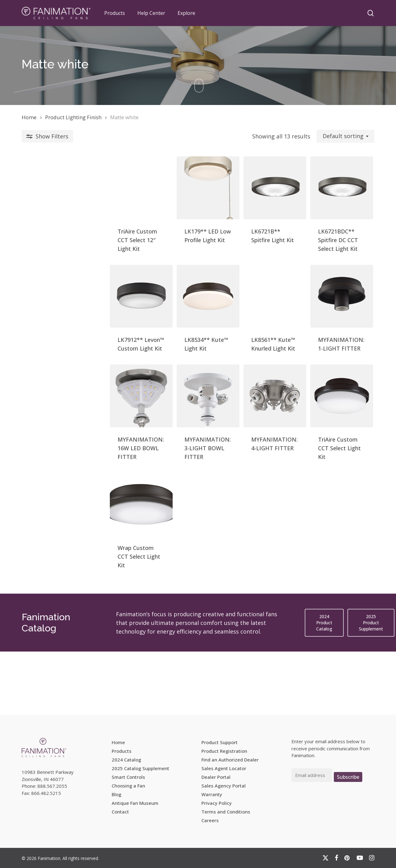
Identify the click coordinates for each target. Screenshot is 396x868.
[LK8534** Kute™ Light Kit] (153, 320)
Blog (116, 794)
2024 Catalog (126, 760)
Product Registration (224, 751)
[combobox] (345, 136)
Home (29, 117)
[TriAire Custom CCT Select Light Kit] (331, 442)
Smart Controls (128, 777)
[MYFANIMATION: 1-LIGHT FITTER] (331, 320)
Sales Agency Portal (224, 786)
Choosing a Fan (128, 786)
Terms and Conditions (226, 812)
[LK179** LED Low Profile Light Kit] (153, 198)
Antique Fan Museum (135, 803)
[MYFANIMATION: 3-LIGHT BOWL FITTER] (153, 442)
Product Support (220, 742)
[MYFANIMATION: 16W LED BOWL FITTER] (64, 442)
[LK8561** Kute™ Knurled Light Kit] (242, 320)
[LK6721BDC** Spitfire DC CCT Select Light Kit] (331, 198)
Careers (210, 820)
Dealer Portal (216, 777)
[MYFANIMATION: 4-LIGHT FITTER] (242, 442)
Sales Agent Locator (224, 768)
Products (122, 751)
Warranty (212, 794)
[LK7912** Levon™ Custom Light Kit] (64, 320)
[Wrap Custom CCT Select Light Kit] (64, 564)
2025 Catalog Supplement (140, 768)
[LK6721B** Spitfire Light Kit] (242, 198)
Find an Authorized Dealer (230, 760)
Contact (120, 812)
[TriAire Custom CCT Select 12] (64, 198)
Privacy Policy (217, 803)
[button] (324, 686)
